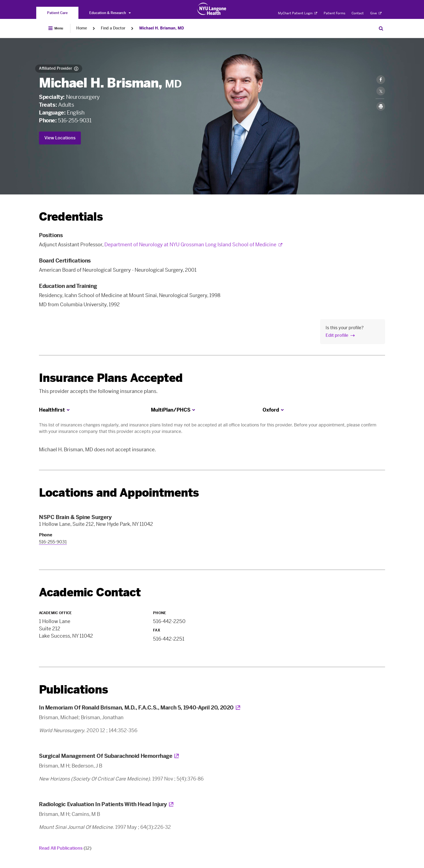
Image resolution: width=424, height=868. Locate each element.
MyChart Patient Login (298, 13)
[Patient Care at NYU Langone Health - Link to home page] (212, 9)
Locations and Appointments (119, 493)
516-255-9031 (75, 120)
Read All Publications (65, 848)
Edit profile (337, 335)
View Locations (60, 138)
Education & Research (110, 13)
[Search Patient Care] (381, 28)
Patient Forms (334, 13)
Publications (73, 690)
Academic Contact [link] (90, 593)
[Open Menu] (56, 28)
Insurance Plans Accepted (111, 378)
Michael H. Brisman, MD (162, 28)
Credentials (71, 217)
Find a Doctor (113, 28)
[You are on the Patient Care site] (57, 13)
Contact (358, 13)
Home (82, 28)
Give (376, 13)
